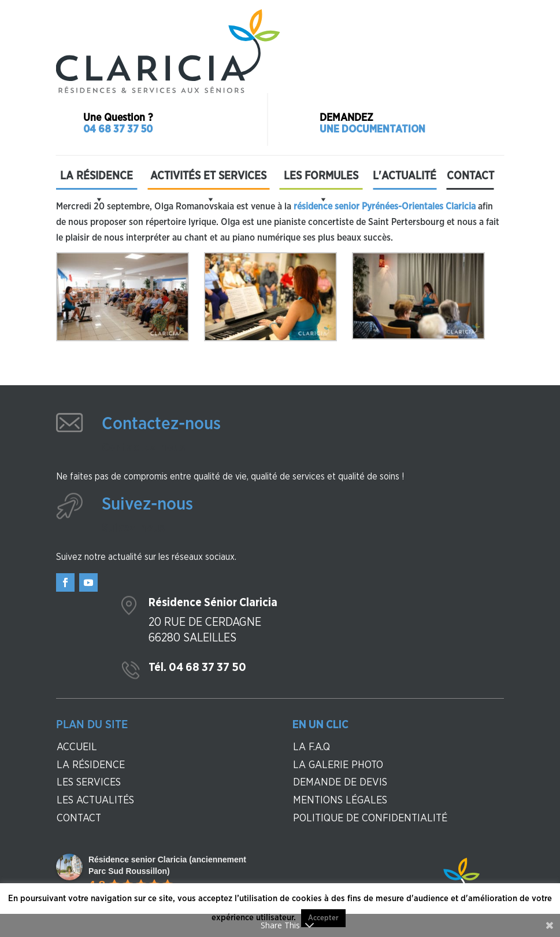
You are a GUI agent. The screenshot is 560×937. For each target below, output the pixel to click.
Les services (89, 783)
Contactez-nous (161, 424)
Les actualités (95, 800)
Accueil (77, 747)
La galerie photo (338, 765)
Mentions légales (340, 800)
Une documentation (372, 130)
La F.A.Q (311, 747)
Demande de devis (340, 783)
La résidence (97, 179)
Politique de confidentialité (370, 818)
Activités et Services (208, 179)
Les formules (321, 179)
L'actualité (405, 176)
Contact (470, 176)
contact (79, 818)
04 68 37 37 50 (118, 130)
